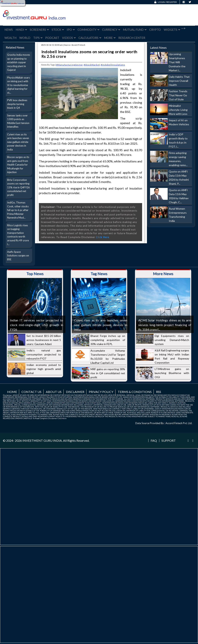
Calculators (90, 38)
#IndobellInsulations (113, 65)
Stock (58, 30)
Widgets (172, 30)
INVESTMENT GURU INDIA (42, 440)
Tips (38, 38)
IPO (71, 30)
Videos (69, 38)
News (9, 30)
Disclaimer (75, 392)
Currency (111, 30)
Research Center (132, 38)
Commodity (88, 30)
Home (12, 392)
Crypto (155, 30)
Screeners (39, 30)
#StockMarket (92, 65)
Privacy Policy (101, 392)
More (110, 38)
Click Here (103, 237)
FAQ (154, 441)
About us (54, 392)
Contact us (31, 392)
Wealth (10, 38)
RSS (159, 392)
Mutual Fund (135, 30)
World (25, 38)
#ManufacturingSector (70, 65)
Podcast (52, 38)
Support (169, 441)
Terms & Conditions (135, 392)
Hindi (21, 30)
